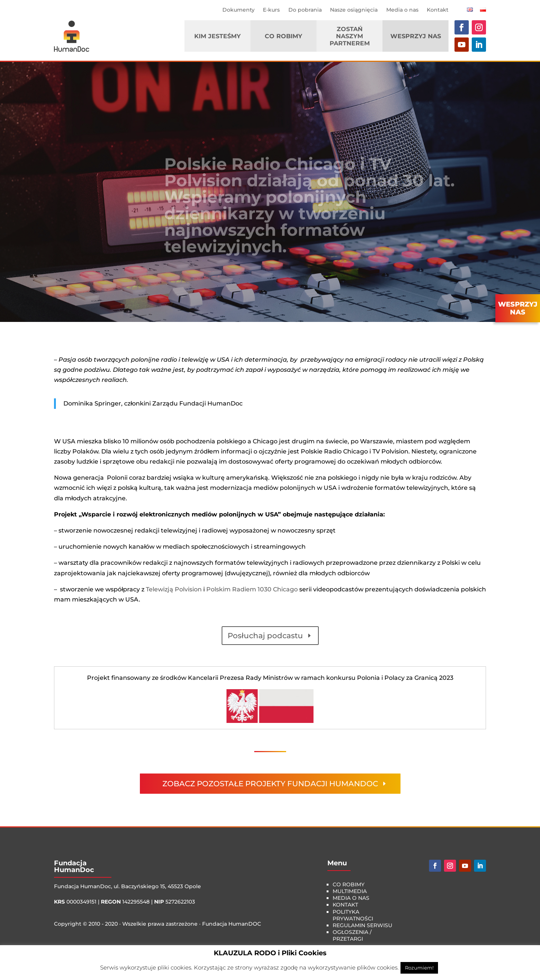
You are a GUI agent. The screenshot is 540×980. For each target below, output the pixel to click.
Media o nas (402, 10)
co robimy (349, 884)
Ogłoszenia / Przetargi (352, 935)
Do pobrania (305, 10)
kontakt (345, 905)
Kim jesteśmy (217, 36)
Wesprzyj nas (416, 36)
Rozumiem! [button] (419, 968)
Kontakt (438, 10)
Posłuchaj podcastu (265, 636)
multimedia (350, 891)
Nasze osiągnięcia (354, 10)
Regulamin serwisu (362, 925)
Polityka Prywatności (353, 915)
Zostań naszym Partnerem (350, 36)
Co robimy (283, 36)
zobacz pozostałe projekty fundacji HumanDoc (270, 784)
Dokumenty (238, 10)
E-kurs (271, 10)
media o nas (351, 898)
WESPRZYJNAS (518, 308)
